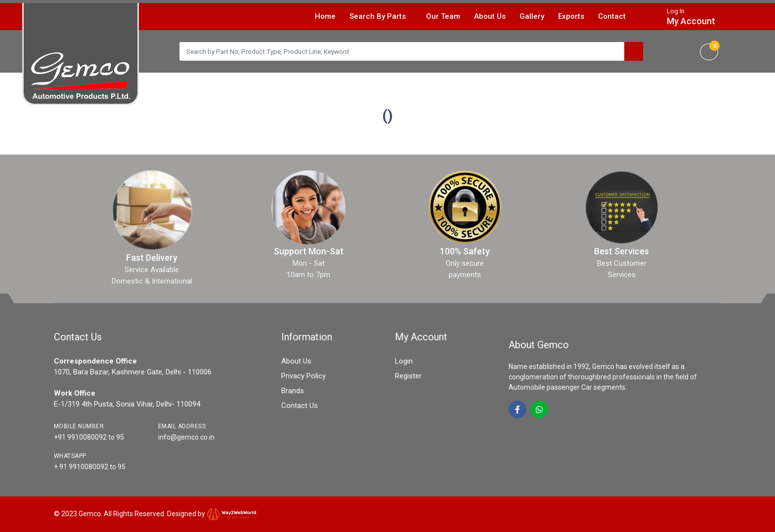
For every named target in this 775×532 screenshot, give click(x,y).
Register (408, 376)
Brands (293, 391)
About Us (490, 16)
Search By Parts (382, 16)
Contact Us (300, 406)
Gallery (532, 16)
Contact (612, 16)
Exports (571, 16)
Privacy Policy (303, 376)
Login (404, 361)
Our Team (443, 16)
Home (325, 16)
